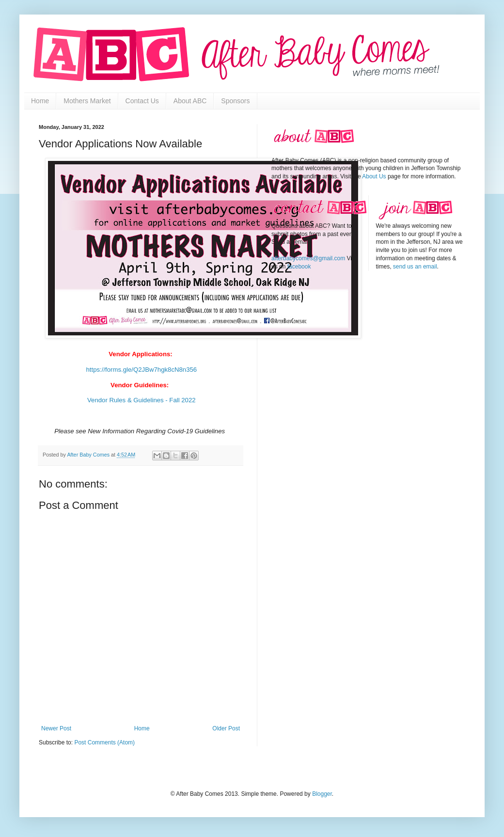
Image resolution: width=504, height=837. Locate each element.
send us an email (415, 267)
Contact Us (142, 101)
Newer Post (56, 728)
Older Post (226, 728)
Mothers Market (87, 101)
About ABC (190, 101)
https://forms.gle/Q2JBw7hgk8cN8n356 (141, 370)
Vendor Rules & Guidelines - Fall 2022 (140, 400)
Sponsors (235, 101)
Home (40, 101)
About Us (374, 176)
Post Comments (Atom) (104, 742)
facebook (299, 267)
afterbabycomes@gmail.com (308, 258)
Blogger (322, 794)
